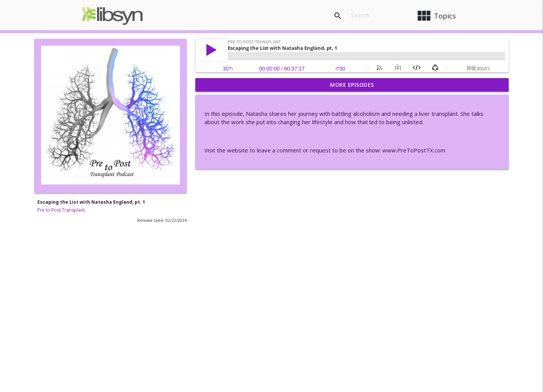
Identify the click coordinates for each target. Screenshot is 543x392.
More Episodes (352, 85)
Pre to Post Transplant (61, 210)
